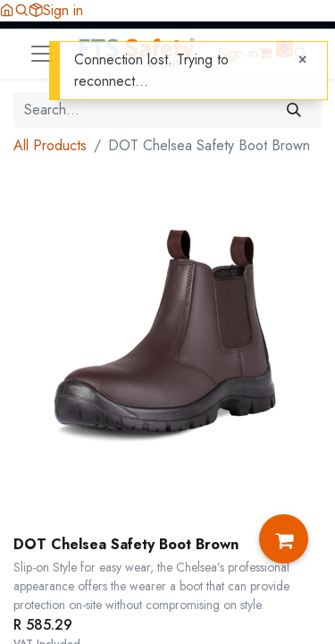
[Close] (302, 60)
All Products (50, 145)
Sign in (63, 10)
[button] (21, 10)
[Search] (294, 110)
